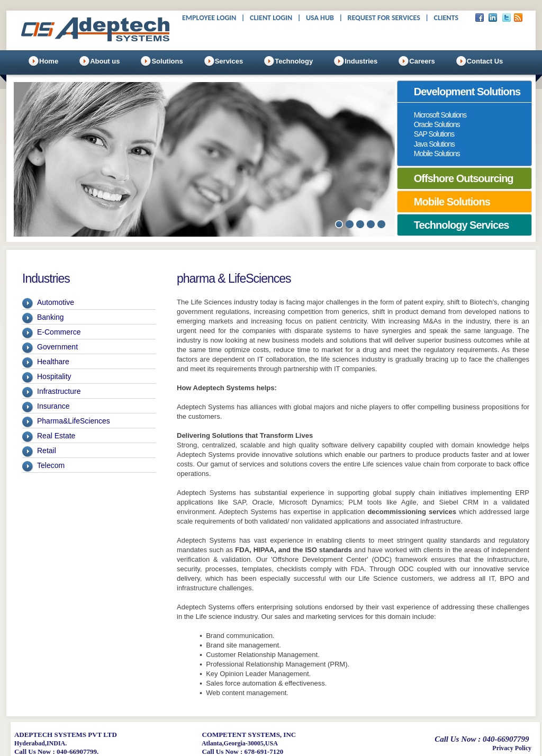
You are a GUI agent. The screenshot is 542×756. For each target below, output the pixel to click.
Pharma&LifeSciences (74, 421)
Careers (422, 61)
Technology (294, 61)
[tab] (464, 92)
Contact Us (485, 61)
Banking (51, 317)
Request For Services (384, 18)
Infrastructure (59, 391)
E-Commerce (59, 332)
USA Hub (320, 18)
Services (229, 61)
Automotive (56, 302)
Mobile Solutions (437, 154)
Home (49, 61)
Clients (446, 18)
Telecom (51, 465)
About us (105, 61)
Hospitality (54, 376)
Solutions (167, 61)
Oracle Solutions (437, 124)
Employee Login (209, 18)
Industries (361, 61)
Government (57, 347)
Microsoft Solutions (440, 115)
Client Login (271, 18)
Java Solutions (434, 144)
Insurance (53, 406)
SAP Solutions (434, 134)
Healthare (53, 362)
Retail (47, 451)
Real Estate (56, 436)
